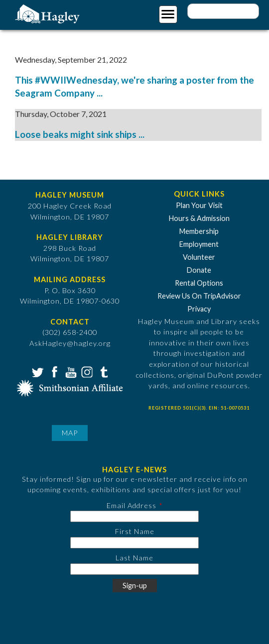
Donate (199, 270)
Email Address (132, 505)
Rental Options (199, 283)
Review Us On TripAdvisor (199, 296)
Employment (199, 244)
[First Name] (134, 543)
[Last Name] (134, 569)
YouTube (70, 371)
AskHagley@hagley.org (70, 343)
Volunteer (199, 257)
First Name (135, 531)
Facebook (53, 371)
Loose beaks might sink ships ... (80, 134)
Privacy (199, 309)
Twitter (37, 371)
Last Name (134, 558)
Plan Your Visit (199, 205)
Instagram (86, 371)
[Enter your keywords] (223, 11)
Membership (199, 231)
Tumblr (103, 371)
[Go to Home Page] (49, 13)
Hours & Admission (199, 218)
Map (70, 433)
